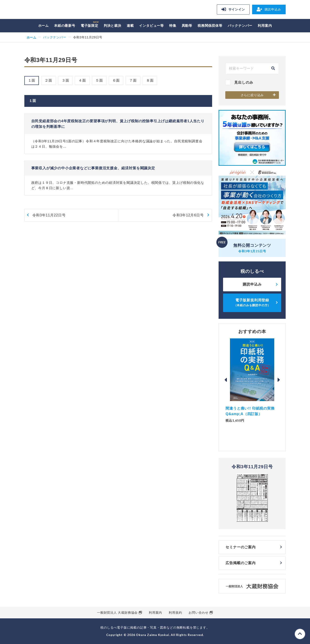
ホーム (43, 26)
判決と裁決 (113, 26)
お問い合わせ (199, 613)
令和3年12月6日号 (188, 215)
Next (279, 380)
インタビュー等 (151, 26)
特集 (173, 26)
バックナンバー (240, 26)
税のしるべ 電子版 (56, 10)
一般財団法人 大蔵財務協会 (117, 613)
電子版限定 (90, 26)
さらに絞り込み (252, 95)
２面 (49, 80)
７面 (133, 80)
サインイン (233, 9)
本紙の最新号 (65, 26)
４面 (82, 80)
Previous (226, 380)
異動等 (187, 26)
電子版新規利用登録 (252, 303)
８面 (150, 80)
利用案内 (265, 26)
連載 (130, 26)
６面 (116, 80)
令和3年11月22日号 (49, 215)
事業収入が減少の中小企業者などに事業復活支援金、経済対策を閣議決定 (93, 168)
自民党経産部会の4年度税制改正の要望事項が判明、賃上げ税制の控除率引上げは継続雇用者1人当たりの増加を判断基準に (118, 124)
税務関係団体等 (210, 26)
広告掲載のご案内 (240, 563)
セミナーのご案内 (240, 547)
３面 (65, 80)
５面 (99, 80)
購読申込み (269, 9)
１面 (32, 80)
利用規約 (175, 613)
